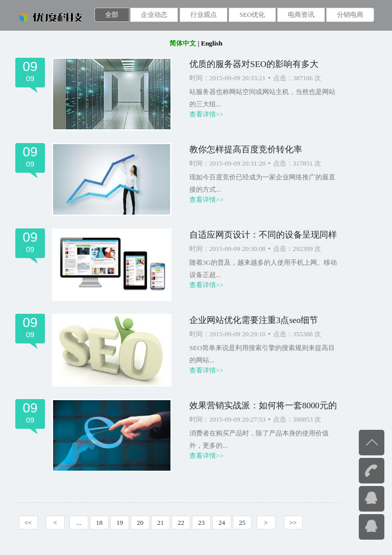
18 (99, 523)
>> (293, 523)
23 (201, 523)
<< (28, 523)
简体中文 (183, 43)
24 (222, 523)
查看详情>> (206, 114)
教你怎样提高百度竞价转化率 (246, 149)
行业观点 (204, 15)
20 (140, 523)
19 (120, 523)
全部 (112, 15)
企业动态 (154, 15)
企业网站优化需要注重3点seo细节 (254, 320)
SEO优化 (252, 15)
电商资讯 (301, 15)
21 (161, 523)
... (79, 523)
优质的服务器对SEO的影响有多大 (254, 64)
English (212, 43)
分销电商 (350, 15)
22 (181, 523)
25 (242, 523)
